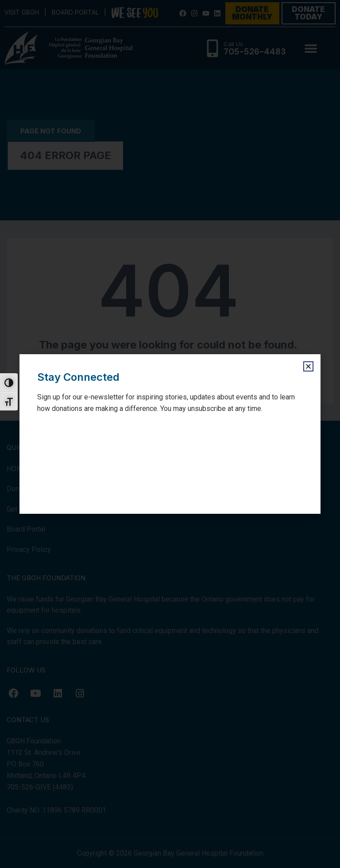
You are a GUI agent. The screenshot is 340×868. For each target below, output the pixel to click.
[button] (308, 366)
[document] (170, 434)
